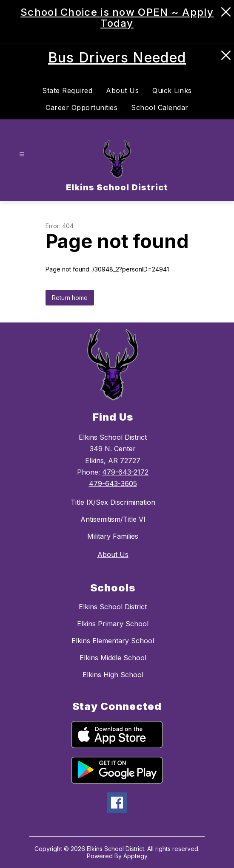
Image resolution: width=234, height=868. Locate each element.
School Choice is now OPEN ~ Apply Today (117, 18)
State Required (67, 90)
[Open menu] (22, 154)
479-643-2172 (125, 472)
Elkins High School (113, 675)
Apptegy (136, 856)
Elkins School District (113, 607)
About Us (122, 90)
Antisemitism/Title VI (113, 519)
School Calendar (160, 107)
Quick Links (172, 90)
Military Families (113, 536)
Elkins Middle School (113, 658)
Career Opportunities (81, 107)
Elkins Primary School (113, 624)
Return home (70, 298)
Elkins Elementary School (113, 641)
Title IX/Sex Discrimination (113, 502)
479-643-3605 (113, 483)
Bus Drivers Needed (117, 58)
